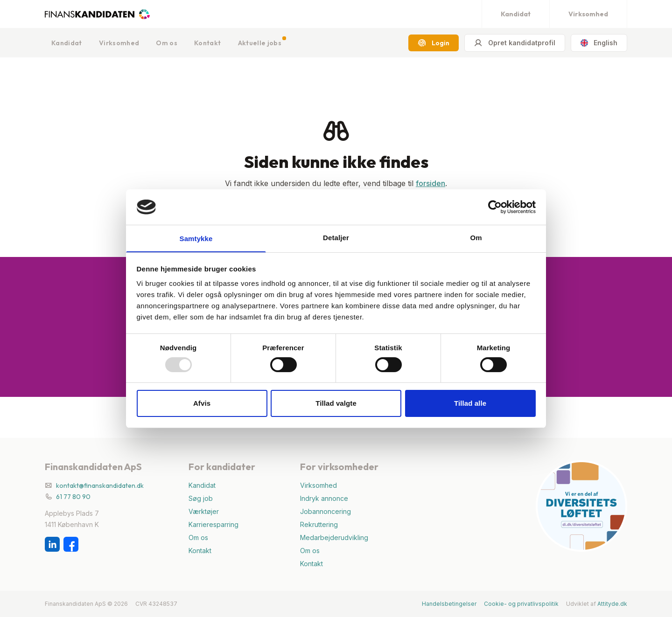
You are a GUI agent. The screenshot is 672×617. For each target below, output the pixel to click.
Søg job (201, 498)
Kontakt (207, 43)
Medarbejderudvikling (334, 537)
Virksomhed (588, 14)
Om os (167, 43)
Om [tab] (476, 237)
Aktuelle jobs (260, 43)
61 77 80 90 (73, 497)
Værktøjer (204, 511)
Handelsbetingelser (449, 604)
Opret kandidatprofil (515, 43)
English (599, 43)
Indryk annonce (324, 498)
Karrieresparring (213, 524)
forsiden (430, 183)
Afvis (202, 404)
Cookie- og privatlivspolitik (521, 604)
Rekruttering (319, 524)
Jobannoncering (325, 511)
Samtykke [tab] (196, 239)
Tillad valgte (336, 404)
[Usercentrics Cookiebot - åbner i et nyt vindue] (495, 207)
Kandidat (516, 14)
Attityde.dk (612, 604)
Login (434, 43)
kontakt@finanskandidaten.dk (100, 485)
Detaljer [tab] (336, 237)
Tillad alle (470, 404)
